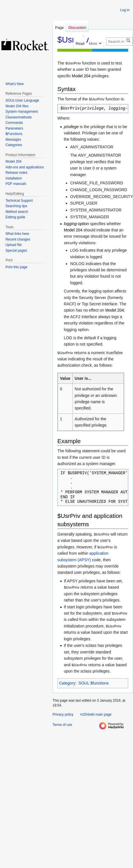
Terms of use (62, 725)
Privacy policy (63, 714)
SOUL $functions (93, 683)
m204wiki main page (96, 714)
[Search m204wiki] (119, 42)
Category (67, 683)
